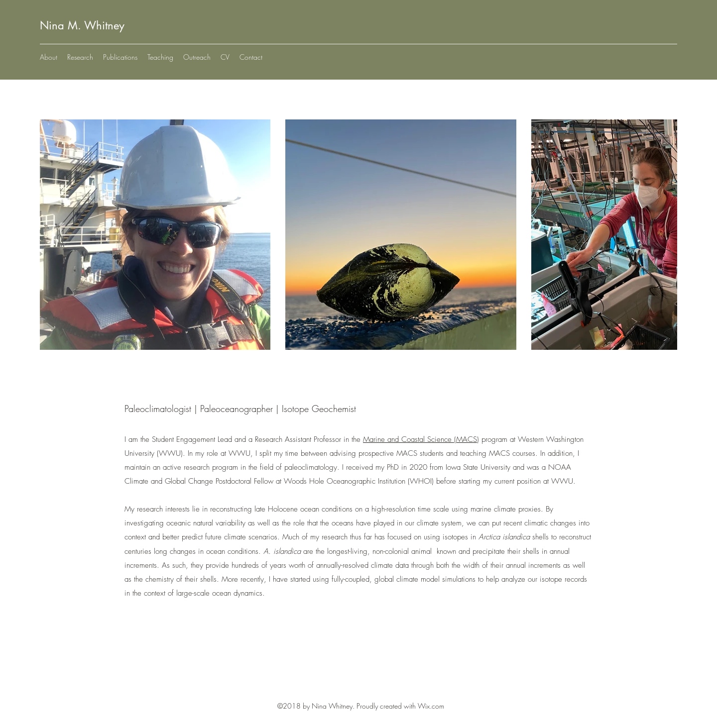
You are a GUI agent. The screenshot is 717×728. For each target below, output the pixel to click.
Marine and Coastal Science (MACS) (421, 439)
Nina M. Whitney (82, 25)
